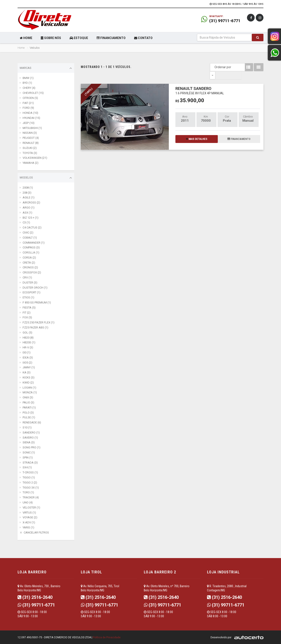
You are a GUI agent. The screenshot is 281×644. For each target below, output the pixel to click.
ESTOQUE (79, 38)
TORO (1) (28, 492)
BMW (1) (28, 78)
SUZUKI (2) (30, 148)
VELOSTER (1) (31, 508)
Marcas (46, 68)
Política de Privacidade (107, 637)
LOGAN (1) (29, 388)
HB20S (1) (29, 342)
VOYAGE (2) (30, 517)
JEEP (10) (29, 123)
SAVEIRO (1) (30, 438)
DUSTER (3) (30, 283)
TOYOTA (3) (30, 153)
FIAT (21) (28, 103)
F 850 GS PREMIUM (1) (37, 302)
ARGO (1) (29, 208)
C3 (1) (26, 222)
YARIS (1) (28, 527)
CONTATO (143, 38)
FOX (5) (27, 317)
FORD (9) (28, 108)
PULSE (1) (29, 417)
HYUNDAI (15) (31, 118)
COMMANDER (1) (34, 243)
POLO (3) (28, 413)
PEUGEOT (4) (31, 138)
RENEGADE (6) (32, 422)
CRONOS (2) (30, 267)
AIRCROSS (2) (31, 202)
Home (21, 48)
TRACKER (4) (31, 497)
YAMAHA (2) (31, 163)
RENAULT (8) (31, 143)
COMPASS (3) (31, 247)
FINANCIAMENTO (111, 38)
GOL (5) (27, 333)
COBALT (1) (30, 238)
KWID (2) (28, 383)
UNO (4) (28, 502)
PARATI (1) (29, 408)
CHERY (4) (29, 88)
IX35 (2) (27, 363)
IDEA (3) (28, 358)
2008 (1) (28, 188)
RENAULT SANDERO (200, 82)
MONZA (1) (30, 392)
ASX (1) (27, 213)
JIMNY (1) (29, 367)
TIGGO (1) (29, 477)
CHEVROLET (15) (33, 93)
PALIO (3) (28, 402)
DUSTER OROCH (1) (35, 288)
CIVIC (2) (28, 233)
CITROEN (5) (30, 98)
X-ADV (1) (29, 522)
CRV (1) (27, 277)
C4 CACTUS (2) (32, 227)
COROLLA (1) (31, 252)
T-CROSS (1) (30, 472)
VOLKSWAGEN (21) (35, 158)
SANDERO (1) (31, 433)
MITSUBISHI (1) (32, 128)
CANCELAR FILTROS (36, 533)
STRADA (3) (30, 463)
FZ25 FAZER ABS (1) (35, 327)
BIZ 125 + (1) (31, 218)
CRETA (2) (29, 263)
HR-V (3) (28, 347)
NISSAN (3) (30, 133)
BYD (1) (27, 83)
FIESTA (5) (29, 308)
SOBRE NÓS (51, 38)
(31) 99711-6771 (225, 21)
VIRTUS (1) (29, 513)
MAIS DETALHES (197, 131)
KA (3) (27, 372)
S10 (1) (27, 427)
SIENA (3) (29, 442)
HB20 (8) (28, 338)
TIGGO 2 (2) (30, 483)
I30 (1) (27, 352)
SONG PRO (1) (32, 447)
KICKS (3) (29, 377)
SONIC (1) (29, 452)
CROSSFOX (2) (32, 272)
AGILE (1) (29, 197)
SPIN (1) (28, 458)
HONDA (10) (30, 113)
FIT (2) (27, 313)
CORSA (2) (29, 258)
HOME (26, 38)
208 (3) (27, 193)
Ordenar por (214, 67)
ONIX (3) (28, 397)
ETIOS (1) (28, 297)
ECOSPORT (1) (32, 292)
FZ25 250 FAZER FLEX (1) (39, 322)
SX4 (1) (27, 467)
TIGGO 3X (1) (31, 488)
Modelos (46, 178)
